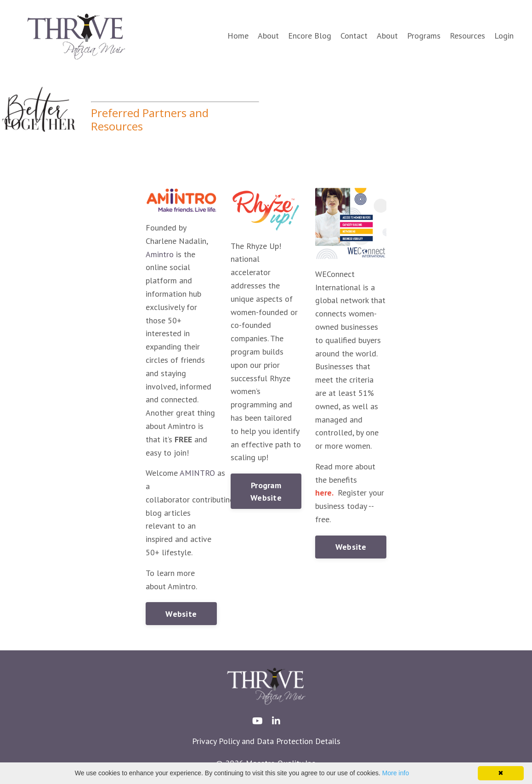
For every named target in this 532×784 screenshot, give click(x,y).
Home (238, 36)
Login (504, 36)
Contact (354, 36)
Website (181, 614)
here (323, 493)
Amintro (160, 254)
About (268, 36)
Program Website (266, 491)
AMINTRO (197, 473)
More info (396, 773)
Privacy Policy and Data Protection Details (266, 741)
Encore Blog (310, 36)
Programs (424, 36)
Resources (467, 36)
